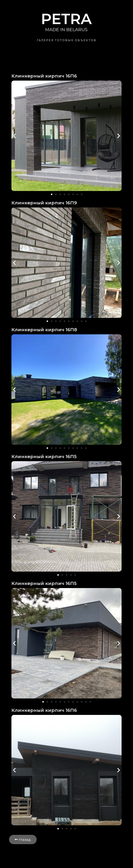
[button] (14, 136)
